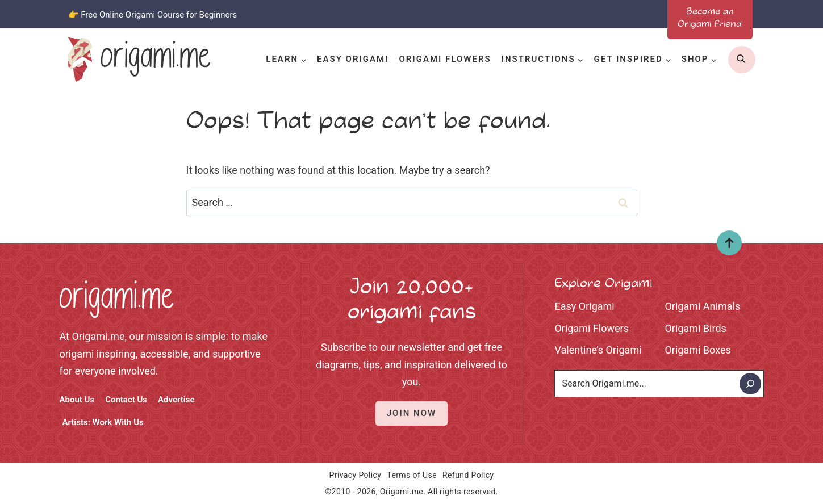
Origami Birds (696, 328)
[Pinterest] (617, 14)
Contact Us (126, 400)
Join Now (412, 413)
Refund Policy (468, 475)
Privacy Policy (356, 475)
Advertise (176, 400)
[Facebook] (557, 14)
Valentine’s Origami (598, 350)
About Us (77, 400)
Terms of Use (412, 475)
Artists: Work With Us (103, 422)
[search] (742, 60)
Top (725, 247)
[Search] (750, 384)
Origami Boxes (698, 350)
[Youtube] (647, 14)
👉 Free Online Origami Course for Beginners (153, 15)
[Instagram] (587, 14)
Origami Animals (703, 306)
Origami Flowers (445, 59)
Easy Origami (353, 59)
